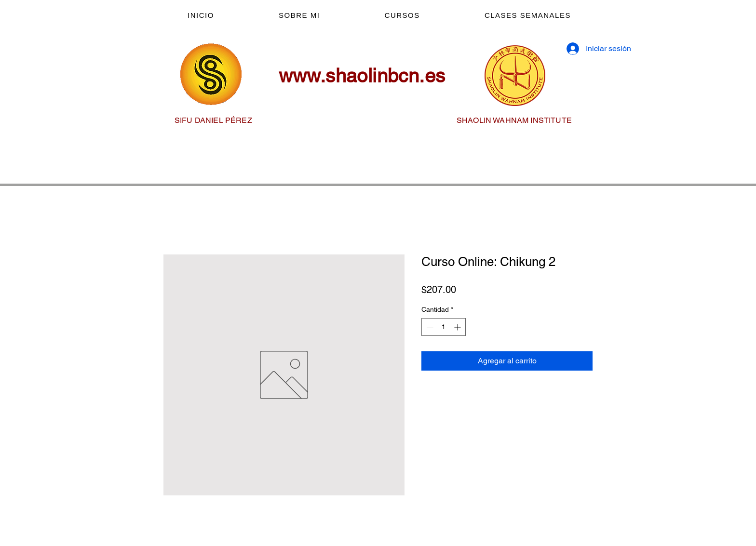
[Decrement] (429, 327)
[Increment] (458, 327)
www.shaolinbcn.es (362, 76)
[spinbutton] (444, 327)
